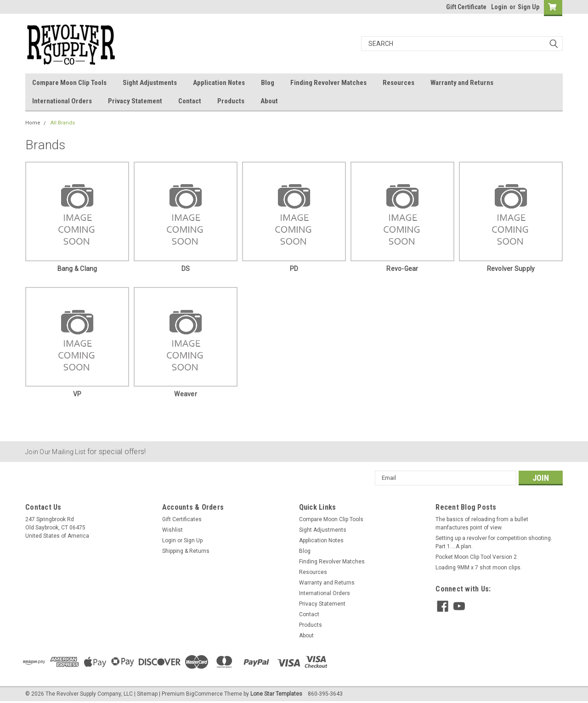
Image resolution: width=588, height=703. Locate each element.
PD (294, 269)
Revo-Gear (402, 269)
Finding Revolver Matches (328, 83)
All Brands (63, 123)
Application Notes (219, 83)
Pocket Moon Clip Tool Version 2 (476, 557)
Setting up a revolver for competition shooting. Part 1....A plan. (494, 542)
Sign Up (529, 7)
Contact (190, 101)
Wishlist (172, 530)
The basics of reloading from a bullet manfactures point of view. (482, 523)
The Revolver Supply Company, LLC (89, 694)
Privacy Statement (135, 101)
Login (499, 7)
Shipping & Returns (186, 551)
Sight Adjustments (150, 83)
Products (231, 101)
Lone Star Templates (276, 694)
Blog (268, 83)
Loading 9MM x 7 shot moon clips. (479, 568)
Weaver (186, 394)
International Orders (62, 101)
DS (186, 269)
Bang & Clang (77, 269)
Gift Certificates (182, 519)
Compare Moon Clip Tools (69, 83)
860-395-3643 (325, 694)
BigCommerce (204, 694)
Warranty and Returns (462, 83)
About (269, 101)
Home (33, 123)
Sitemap (147, 694)
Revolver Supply (511, 269)
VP (77, 394)
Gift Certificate (466, 7)
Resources (399, 83)
